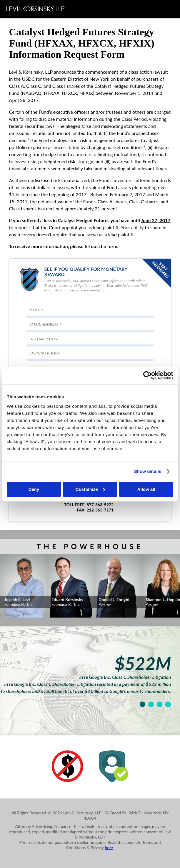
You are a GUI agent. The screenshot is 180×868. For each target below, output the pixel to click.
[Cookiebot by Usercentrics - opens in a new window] (147, 375)
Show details (148, 471)
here (109, 848)
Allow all (146, 489)
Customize (90, 489)
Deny (34, 489)
